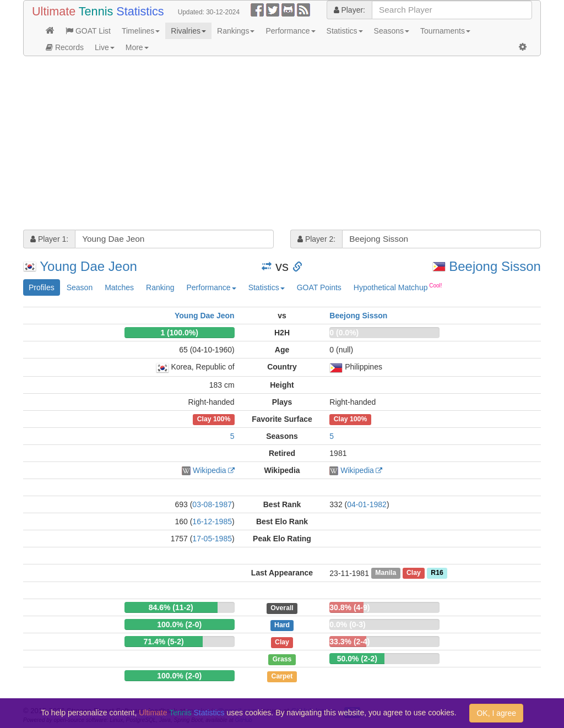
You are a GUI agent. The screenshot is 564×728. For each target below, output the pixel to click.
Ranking (160, 287)
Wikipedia (210, 470)
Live (105, 47)
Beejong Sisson (495, 266)
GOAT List (88, 31)
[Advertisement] (282, 144)
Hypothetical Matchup (398, 287)
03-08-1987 (212, 504)
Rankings (236, 31)
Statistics (345, 31)
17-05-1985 (212, 539)
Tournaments (445, 31)
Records (65, 47)
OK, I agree (496, 713)
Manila (386, 573)
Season (80, 287)
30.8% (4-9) (349, 607)
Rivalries (188, 31)
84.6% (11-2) (171, 607)
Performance (290, 31)
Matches (119, 287)
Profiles (42, 287)
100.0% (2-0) (179, 624)
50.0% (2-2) (357, 659)
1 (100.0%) (179, 333)
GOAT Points (319, 287)
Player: (349, 10)
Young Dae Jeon (88, 266)
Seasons (392, 31)
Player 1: (49, 239)
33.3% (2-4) (349, 642)
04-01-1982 (367, 504)
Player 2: (316, 239)
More (137, 47)
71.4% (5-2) (163, 642)
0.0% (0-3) (347, 624)
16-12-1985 (212, 521)
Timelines (141, 31)
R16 (437, 573)
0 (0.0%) (344, 333)
